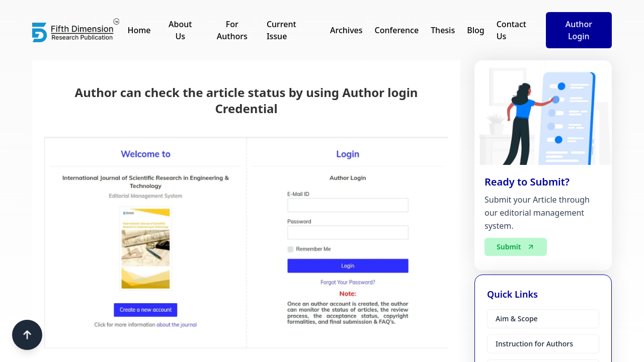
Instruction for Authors (534, 344)
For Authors (232, 30)
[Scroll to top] (27, 335)
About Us (180, 30)
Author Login (579, 30)
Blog (475, 30)
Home (139, 30)
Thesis (443, 30)
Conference (397, 30)
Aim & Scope (517, 319)
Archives (346, 30)
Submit (516, 249)
